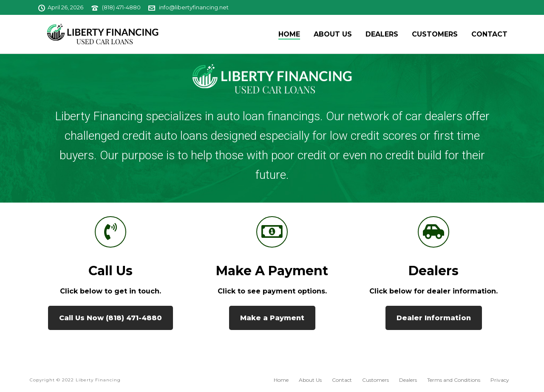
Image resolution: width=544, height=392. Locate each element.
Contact (489, 34)
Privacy (500, 380)
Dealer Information (434, 318)
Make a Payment (272, 271)
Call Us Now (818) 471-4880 (110, 318)
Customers (435, 34)
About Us (333, 34)
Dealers (382, 34)
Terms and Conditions (454, 380)
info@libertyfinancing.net (194, 7)
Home (289, 34)
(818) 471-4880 (121, 7)
